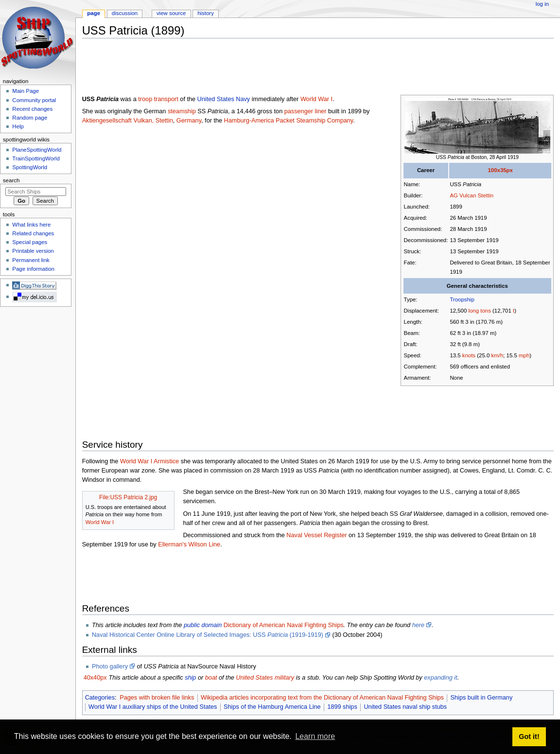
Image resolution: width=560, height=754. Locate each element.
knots (469, 355)
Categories (100, 698)
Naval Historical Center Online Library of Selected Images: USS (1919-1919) (208, 635)
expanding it (440, 678)
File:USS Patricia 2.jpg (128, 497)
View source (171, 13)
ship (190, 678)
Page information (33, 269)
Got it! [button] (529, 736)
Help (18, 126)
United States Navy (224, 99)
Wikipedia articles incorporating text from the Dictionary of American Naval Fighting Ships (322, 698)
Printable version (33, 251)
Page (94, 13)
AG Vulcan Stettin (472, 195)
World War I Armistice (149, 461)
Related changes (33, 233)
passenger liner (306, 111)
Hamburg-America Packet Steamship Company (289, 121)
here (418, 625)
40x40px (95, 678)
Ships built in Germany (482, 698)
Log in (542, 4)
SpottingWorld (30, 167)
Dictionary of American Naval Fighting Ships (284, 625)
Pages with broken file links (157, 698)
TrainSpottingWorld (36, 158)
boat (211, 678)
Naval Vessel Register (316, 535)
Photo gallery (110, 666)
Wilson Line (205, 544)
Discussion (125, 13)
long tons (479, 311)
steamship (182, 111)
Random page (30, 118)
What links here (31, 225)
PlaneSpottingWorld (37, 150)
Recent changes (32, 109)
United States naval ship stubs (405, 707)
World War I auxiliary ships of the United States (153, 707)
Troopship (462, 299)
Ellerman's (172, 544)
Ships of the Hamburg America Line (272, 707)
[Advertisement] (259, 68)
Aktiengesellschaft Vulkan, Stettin (128, 121)
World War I (316, 99)
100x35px (500, 170)
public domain (203, 625)
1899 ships (342, 707)
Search (11, 180)
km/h (497, 355)
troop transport (158, 99)
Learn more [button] (315, 736)
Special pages (30, 242)
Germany (189, 121)
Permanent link (31, 260)
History (206, 13)
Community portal (34, 100)
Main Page (26, 91)
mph (524, 355)
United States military (265, 678)
